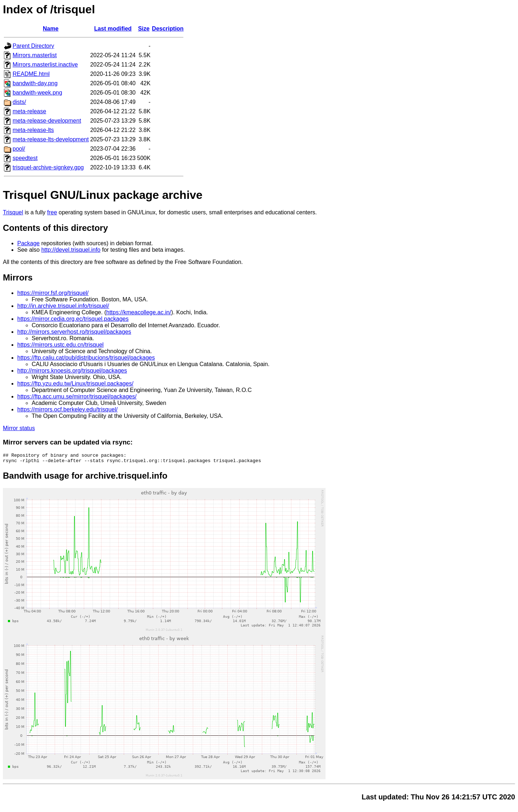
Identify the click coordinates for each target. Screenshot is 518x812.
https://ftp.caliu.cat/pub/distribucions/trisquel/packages (86, 358)
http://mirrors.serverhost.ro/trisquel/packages (74, 332)
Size (144, 29)
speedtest (25, 158)
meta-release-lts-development (51, 139)
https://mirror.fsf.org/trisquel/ (53, 293)
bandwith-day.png (35, 83)
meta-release (29, 111)
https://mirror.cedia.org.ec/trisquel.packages (73, 319)
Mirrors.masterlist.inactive (45, 65)
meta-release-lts (33, 130)
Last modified (113, 29)
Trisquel (13, 212)
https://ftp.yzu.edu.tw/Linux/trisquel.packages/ (75, 384)
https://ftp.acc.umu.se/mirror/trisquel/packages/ (77, 396)
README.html (31, 74)
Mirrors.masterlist (35, 55)
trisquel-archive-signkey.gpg (48, 167)
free (52, 212)
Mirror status (19, 428)
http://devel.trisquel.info (71, 250)
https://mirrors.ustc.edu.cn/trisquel (60, 345)
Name (51, 29)
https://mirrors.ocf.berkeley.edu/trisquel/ (67, 409)
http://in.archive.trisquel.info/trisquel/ (63, 306)
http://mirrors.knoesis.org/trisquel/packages (72, 371)
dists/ (19, 102)
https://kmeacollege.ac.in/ (139, 312)
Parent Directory (33, 46)
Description (168, 29)
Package (28, 243)
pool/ (19, 149)
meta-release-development (47, 121)
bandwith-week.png (37, 93)
